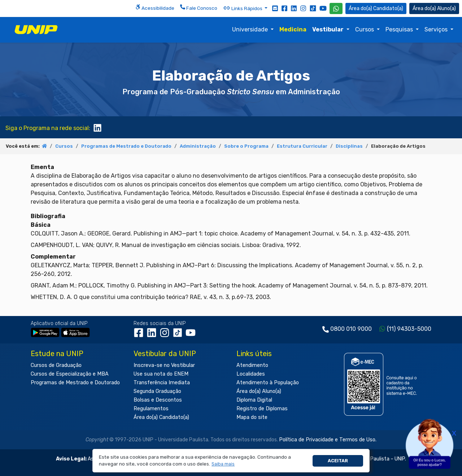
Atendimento (252, 365)
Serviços (437, 29)
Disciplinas (349, 146)
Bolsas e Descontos (158, 400)
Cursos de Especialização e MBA (70, 374)
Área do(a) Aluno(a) (259, 391)
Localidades (251, 374)
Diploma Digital (254, 400)
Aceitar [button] (338, 461)
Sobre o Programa (246, 146)
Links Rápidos (243, 8)
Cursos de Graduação (56, 365)
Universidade (251, 29)
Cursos (365, 29)
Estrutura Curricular (302, 146)
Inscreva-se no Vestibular (164, 365)
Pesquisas (400, 29)
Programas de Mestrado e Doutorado (126, 146)
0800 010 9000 (351, 329)
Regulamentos (151, 409)
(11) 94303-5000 (409, 329)
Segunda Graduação (157, 391)
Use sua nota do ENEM (161, 374)
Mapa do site (252, 417)
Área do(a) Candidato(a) (161, 417)
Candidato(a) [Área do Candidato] (376, 8)
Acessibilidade (155, 8)
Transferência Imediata (162, 383)
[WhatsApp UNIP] (336, 8)
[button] (223, 464)
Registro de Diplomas (262, 409)
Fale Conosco (199, 8)
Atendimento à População (268, 383)
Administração (198, 146)
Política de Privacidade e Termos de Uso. (328, 440)
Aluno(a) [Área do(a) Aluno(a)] (434, 8)
